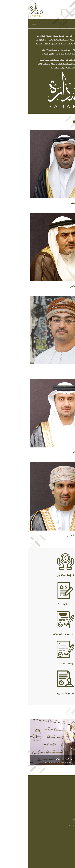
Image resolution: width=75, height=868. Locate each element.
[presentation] (4, 768)
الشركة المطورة (58, 849)
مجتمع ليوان (60, 842)
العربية (62, 24)
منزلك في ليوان (59, 845)
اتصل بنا (62, 853)
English (53, 24)
